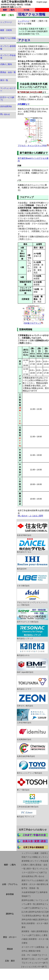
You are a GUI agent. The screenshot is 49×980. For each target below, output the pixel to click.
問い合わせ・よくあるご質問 (30, 516)
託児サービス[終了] (37, 872)
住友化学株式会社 (32, 529)
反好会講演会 (6, 106)
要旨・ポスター (10, 937)
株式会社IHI (32, 562)
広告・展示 (10, 961)
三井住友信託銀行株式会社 (32, 800)
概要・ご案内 (9, 10)
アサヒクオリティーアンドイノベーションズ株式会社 (32, 597)
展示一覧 (4, 80)
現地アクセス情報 (8, 38)
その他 (26, 10)
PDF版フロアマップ (32, 323)
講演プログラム (28, 880)
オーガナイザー (28, 947)
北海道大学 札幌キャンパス (11, 7)
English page (42, 2)
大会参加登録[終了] (30, 892)
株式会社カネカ (32, 649)
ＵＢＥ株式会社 (32, 579)
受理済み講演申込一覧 (35, 916)
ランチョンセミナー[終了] (37, 963)
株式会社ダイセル (32, 546)
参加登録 (10, 894)
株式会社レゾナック (32, 632)
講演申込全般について (31, 900)
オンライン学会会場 (40, 861)
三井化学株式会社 (32, 716)
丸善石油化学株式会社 (32, 750)
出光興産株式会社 (32, 733)
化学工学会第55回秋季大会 (17, 2)
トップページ (6, 22)
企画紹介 (40, 880)
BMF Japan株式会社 (32, 666)
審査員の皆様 (35, 951)
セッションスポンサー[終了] (35, 967)
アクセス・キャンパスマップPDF (32, 146)
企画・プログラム (10, 884)
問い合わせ (5, 114)
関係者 (10, 949)
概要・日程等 (6, 30)
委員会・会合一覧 (8, 72)
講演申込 (10, 914)
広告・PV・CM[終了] (31, 955)
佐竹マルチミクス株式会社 (32, 615)
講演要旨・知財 (28, 931)
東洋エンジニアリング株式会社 (32, 767)
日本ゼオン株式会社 (32, 700)
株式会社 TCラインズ (27, 814)
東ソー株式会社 (32, 784)
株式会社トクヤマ (32, 683)
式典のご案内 (6, 64)
